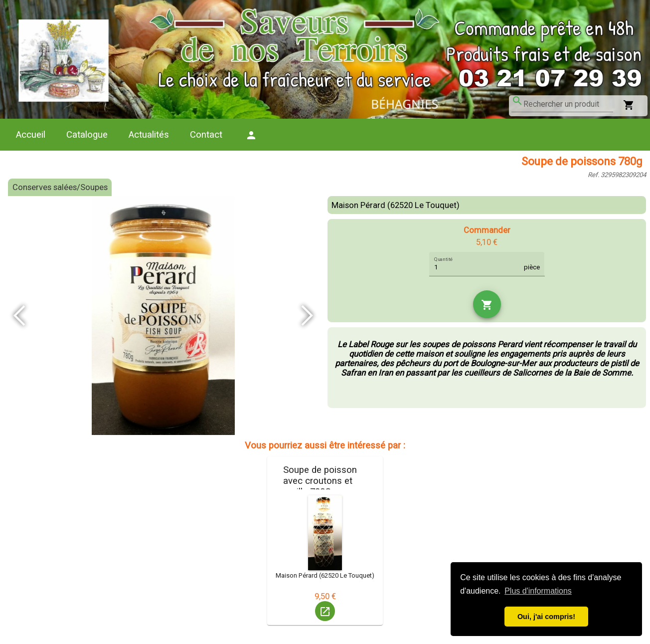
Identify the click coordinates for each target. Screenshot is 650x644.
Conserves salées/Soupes (60, 187)
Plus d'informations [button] (538, 591)
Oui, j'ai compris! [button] (546, 617)
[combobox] (568, 104)
